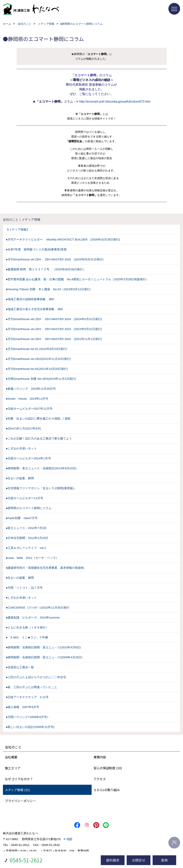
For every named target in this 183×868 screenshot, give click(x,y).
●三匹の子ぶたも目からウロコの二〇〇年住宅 (36, 677)
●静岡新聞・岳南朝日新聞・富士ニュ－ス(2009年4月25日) (44, 657)
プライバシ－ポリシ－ (20, 801)
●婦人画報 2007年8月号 (23, 707)
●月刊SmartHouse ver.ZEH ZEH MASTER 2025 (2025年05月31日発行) (55, 259)
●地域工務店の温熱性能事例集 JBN (30, 299)
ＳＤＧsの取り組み (107, 790)
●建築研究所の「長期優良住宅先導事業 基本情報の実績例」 (46, 568)
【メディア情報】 (18, 229)
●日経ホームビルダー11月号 (24, 498)
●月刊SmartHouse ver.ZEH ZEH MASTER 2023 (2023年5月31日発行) (54, 329)
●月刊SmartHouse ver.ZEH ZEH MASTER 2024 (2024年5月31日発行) (54, 319)
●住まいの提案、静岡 (20, 478)
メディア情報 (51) (17, 790)
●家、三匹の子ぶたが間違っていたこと (32, 687)
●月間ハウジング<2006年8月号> (27, 717)
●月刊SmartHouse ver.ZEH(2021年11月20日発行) (38, 359)
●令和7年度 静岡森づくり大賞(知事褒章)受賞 (36, 249)
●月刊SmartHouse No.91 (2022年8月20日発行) (36, 349)
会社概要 (11, 757)
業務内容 (100, 757)
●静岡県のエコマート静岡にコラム (29, 508)
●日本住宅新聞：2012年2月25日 (27, 538)
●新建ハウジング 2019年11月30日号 (31, 389)
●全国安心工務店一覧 (20, 667)
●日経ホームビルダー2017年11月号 (29, 409)
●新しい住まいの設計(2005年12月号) (30, 727)
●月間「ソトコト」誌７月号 (24, 588)
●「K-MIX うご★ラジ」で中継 (27, 637)
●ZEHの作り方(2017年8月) (23, 428)
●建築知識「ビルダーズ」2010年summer (33, 617)
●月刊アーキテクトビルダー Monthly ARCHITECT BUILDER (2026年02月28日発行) (63, 239)
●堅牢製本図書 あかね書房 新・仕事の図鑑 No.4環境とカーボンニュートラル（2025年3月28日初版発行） (77, 279)
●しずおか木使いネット (21, 448)
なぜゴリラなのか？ (19, 779)
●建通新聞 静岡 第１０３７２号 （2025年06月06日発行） (46, 269)
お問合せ (139, 860)
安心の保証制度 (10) (108, 768)
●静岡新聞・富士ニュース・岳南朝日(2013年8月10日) (41, 468)
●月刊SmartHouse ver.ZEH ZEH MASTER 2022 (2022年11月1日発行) (54, 339)
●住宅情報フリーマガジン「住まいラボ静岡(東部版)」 (41, 488)
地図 (69, 839)
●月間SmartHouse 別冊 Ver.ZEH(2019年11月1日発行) (41, 379)
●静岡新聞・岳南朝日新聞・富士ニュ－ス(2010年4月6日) (43, 647)
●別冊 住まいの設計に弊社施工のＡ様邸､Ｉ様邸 (38, 418)
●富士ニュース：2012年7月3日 (26, 528)
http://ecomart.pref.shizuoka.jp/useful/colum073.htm (115, 102)
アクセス (100, 779)
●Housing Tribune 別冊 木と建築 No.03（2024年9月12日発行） (49, 289)
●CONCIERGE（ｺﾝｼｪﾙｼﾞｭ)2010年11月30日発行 (38, 608)
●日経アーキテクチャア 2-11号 (27, 697)
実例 (164, 860)
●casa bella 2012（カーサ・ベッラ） (32, 558)
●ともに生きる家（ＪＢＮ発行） (27, 627)
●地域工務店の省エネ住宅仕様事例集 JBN (34, 309)
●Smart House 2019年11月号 (27, 399)
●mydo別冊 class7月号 (22, 518)
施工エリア (13, 768)
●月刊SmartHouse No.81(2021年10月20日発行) (37, 369)
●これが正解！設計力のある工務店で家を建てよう (39, 438)
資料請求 (113, 860)
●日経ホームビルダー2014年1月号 (28, 458)
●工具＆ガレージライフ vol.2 (26, 548)
